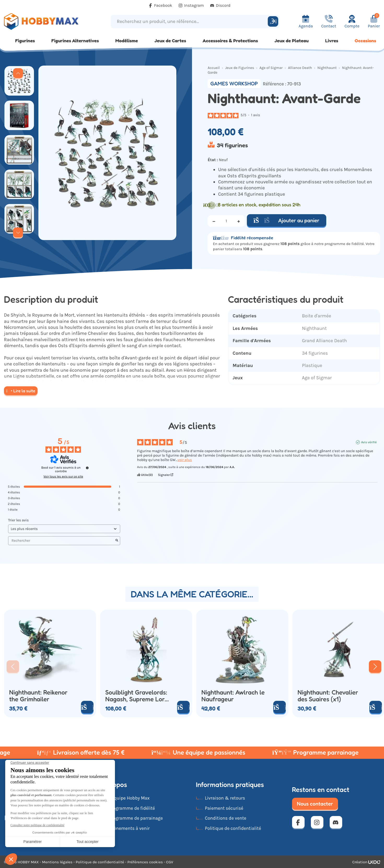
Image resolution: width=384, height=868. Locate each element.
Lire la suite (21, 391)
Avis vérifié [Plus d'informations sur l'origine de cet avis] (369, 442)
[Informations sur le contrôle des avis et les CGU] (87, 468)
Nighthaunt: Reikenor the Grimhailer (38, 696)
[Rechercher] (273, 21)
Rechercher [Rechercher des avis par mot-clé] (62, 541)
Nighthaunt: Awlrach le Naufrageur (233, 696)
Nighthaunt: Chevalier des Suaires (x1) (328, 696)
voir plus (185, 460)
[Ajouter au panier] (87, 707)
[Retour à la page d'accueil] (48, 22)
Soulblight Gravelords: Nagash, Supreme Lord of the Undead (137, 696)
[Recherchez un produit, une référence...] (190, 22)
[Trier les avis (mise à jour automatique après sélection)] (64, 529)
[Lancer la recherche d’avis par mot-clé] (117, 541)
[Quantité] (226, 221)
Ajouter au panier (287, 220)
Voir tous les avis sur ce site (63, 476)
